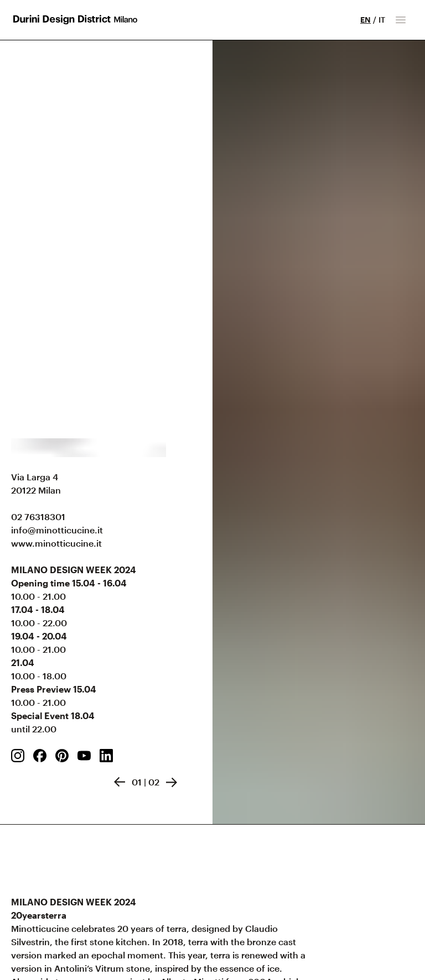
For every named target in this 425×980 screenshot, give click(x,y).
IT (382, 20)
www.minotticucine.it (56, 543)
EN (366, 20)
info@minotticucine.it (57, 530)
